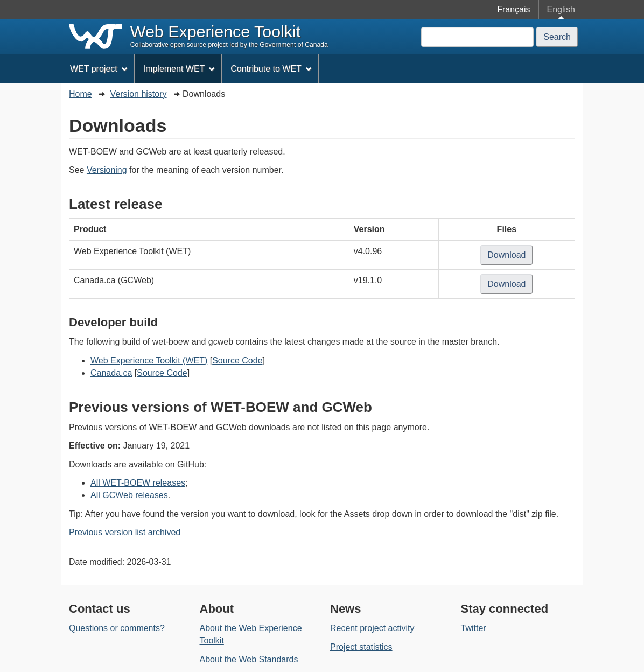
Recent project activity (372, 628)
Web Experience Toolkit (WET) (149, 360)
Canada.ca (111, 373)
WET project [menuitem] (99, 69)
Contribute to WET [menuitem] (271, 69)
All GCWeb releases (129, 495)
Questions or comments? (117, 628)
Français (513, 9)
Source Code (237, 360)
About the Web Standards (249, 659)
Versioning (107, 170)
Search (557, 37)
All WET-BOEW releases (138, 483)
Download (510, 257)
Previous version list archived (125, 532)
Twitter (474, 628)
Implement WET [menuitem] (179, 69)
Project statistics (361, 647)
